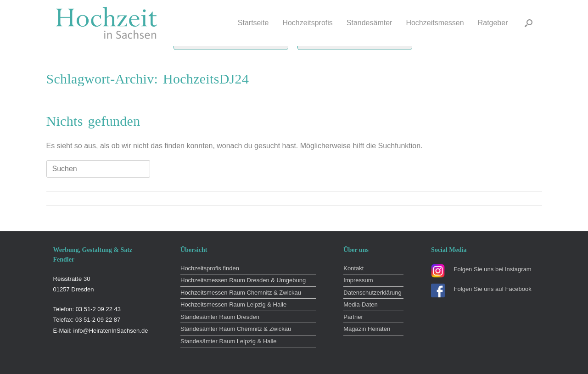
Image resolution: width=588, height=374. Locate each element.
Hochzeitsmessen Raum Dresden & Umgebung (243, 280)
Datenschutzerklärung (372, 293)
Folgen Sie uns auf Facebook (493, 289)
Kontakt (353, 268)
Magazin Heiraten (367, 329)
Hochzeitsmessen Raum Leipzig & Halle (233, 304)
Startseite (253, 23)
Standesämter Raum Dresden (220, 317)
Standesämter (370, 23)
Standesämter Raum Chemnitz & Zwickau (236, 329)
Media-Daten (360, 304)
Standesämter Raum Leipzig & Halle (229, 341)
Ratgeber (493, 23)
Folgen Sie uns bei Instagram (493, 269)
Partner (353, 317)
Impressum (358, 280)
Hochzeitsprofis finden (210, 268)
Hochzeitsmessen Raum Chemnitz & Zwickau (241, 293)
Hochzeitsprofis (307, 23)
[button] (529, 23)
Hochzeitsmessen (435, 23)
